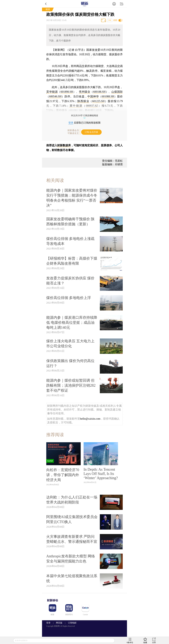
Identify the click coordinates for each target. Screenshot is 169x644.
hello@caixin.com (90, 419)
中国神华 (93, 96)
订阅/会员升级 (91, 132)
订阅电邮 (71, 623)
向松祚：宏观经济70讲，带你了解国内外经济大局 (63, 475)
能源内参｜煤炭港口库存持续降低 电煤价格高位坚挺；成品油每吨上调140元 (72, 322)
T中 (110, 20)
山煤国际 (117, 92)
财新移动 (52, 600)
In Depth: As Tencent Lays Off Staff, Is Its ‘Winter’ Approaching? (101, 474)
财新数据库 (64, 145)
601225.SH (98, 101)
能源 (48, 9)
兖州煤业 (85, 92)
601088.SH (108, 96)
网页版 (59, 623)
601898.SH (67, 92)
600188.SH (99, 92)
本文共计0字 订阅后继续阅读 (85, 116)
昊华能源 (52, 92)
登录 (71, 123)
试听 (115, 20)
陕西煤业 (83, 101)
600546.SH (55, 96)
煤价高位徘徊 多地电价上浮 (69, 298)
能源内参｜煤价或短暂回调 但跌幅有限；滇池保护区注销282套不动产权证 (71, 385)
